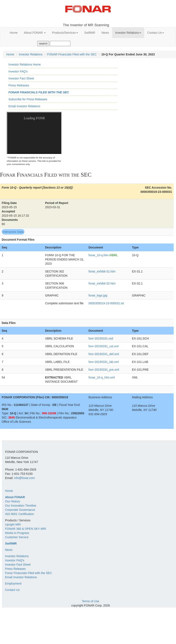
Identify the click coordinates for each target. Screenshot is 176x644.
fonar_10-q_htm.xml (102, 377)
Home (14, 33)
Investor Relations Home (25, 64)
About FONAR (35, 33)
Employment (13, 584)
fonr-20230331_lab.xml (104, 362)
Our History (13, 501)
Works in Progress (17, 533)
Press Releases (19, 85)
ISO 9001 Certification (19, 514)
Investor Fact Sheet (21, 78)
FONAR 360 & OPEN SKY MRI (26, 529)
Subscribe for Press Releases (28, 99)
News (105, 33)
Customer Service (17, 537)
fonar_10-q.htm (99, 255)
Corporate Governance (20, 510)
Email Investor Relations (24, 106)
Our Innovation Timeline (21, 506)
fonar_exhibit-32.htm (102, 283)
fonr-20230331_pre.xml (104, 370)
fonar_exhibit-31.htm (102, 271)
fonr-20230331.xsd (101, 338)
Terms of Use (90, 601)
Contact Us (156, 33)
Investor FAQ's (18, 71)
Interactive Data (13, 232)
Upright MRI (13, 525)
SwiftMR (90, 33)
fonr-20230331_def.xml (104, 354)
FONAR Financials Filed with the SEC (72, 54)
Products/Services (65, 33)
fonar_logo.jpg (98, 295)
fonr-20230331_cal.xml (103, 346)
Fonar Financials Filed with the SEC (39, 92)
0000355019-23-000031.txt (106, 303)
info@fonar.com (24, 478)
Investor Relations (128, 33)
